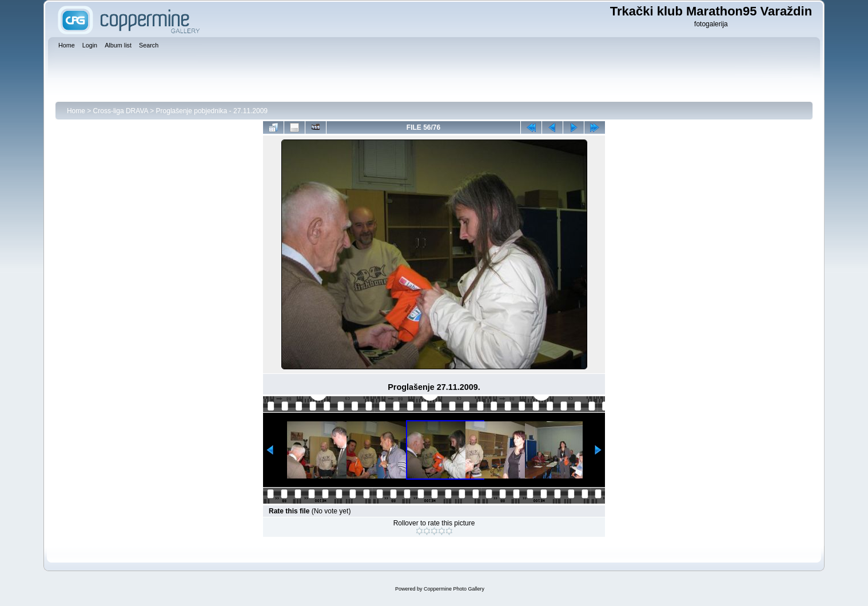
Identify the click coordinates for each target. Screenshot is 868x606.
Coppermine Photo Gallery (454, 589)
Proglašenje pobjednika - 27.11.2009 (212, 111)
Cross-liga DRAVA (121, 111)
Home (76, 111)
